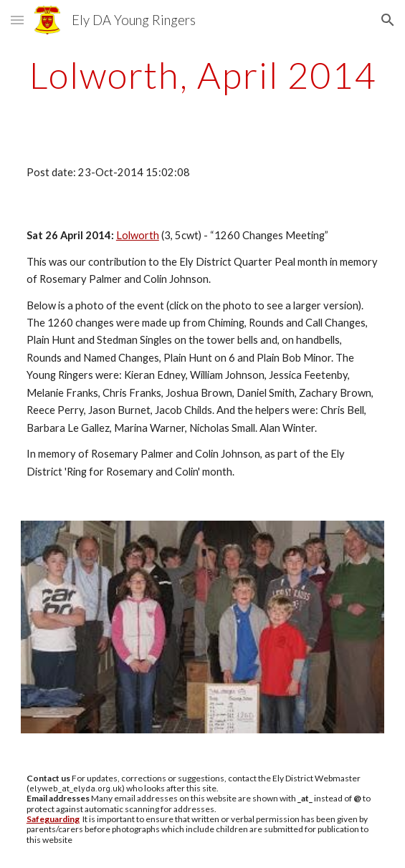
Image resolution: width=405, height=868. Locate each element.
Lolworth (138, 235)
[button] (17, 20)
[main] (202, 75)
